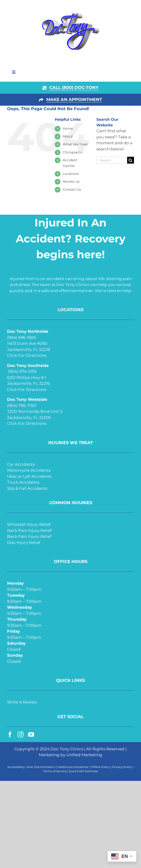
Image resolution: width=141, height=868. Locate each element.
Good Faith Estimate (83, 771)
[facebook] (10, 734)
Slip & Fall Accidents (27, 488)
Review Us (71, 181)
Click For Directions (27, 355)
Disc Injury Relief (24, 542)
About (68, 136)
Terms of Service (55, 771)
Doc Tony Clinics (67, 749)
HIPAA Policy (100, 767)
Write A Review (22, 702)
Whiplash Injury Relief (29, 524)
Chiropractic (73, 152)
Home (68, 129)
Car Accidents (21, 464)
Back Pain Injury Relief (29, 536)
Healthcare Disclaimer (73, 767)
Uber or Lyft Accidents (29, 476)
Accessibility (16, 767)
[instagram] (21, 734)
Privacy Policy (122, 767)
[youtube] (31, 734)
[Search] (131, 160)
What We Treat (75, 144)
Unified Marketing (84, 755)
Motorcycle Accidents (29, 470)
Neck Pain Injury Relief (29, 530)
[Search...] (112, 160)
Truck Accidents (23, 482)
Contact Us (72, 189)
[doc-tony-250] (70, 14)
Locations (71, 174)
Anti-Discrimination (41, 767)
